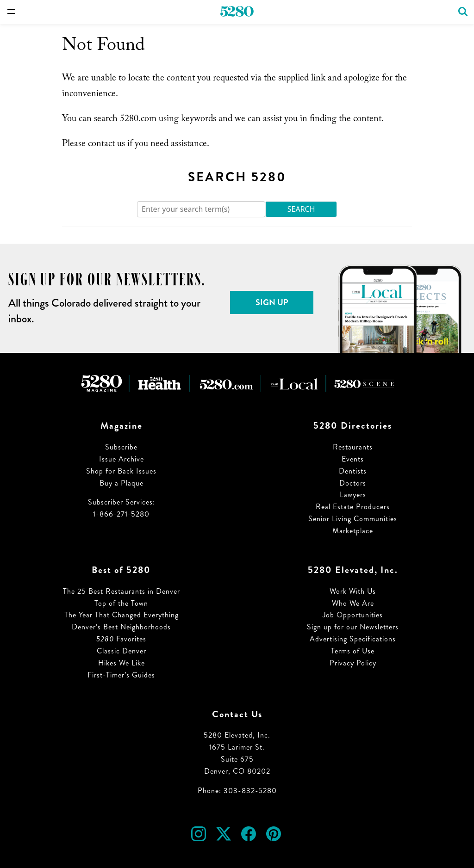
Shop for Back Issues (121, 471)
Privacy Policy (353, 663)
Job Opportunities (353, 615)
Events (353, 459)
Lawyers (353, 495)
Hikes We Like (122, 663)
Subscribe (121, 447)
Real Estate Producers (353, 507)
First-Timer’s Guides (121, 675)
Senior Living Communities (353, 519)
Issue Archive (122, 459)
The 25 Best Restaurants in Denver (122, 591)
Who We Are (353, 603)
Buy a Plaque (122, 483)
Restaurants (353, 447)
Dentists (353, 471)
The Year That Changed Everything (122, 615)
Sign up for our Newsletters (353, 627)
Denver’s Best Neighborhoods (121, 627)
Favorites (121, 639)
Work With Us (353, 591)
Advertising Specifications (353, 639)
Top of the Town (121, 603)
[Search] (201, 209)
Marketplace (353, 531)
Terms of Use (353, 651)
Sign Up (272, 302)
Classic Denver (122, 651)
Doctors (353, 483)
